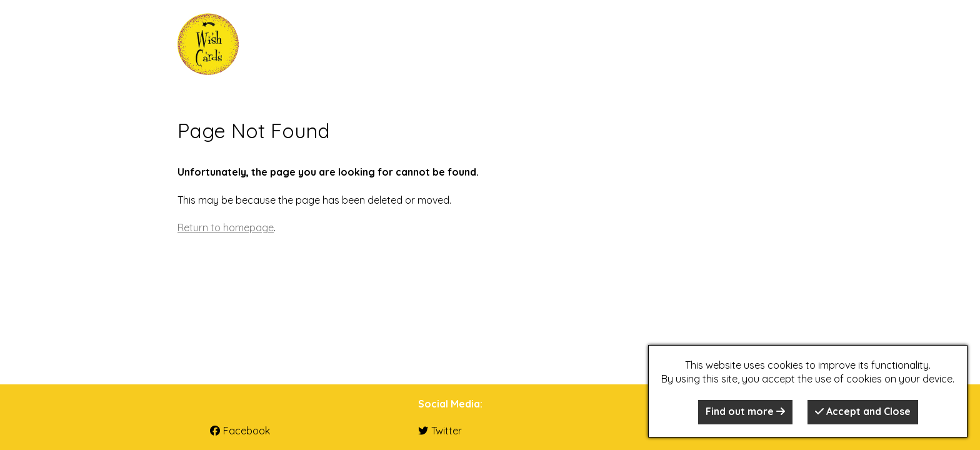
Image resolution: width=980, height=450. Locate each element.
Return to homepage (226, 227)
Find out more (745, 411)
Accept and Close (863, 411)
